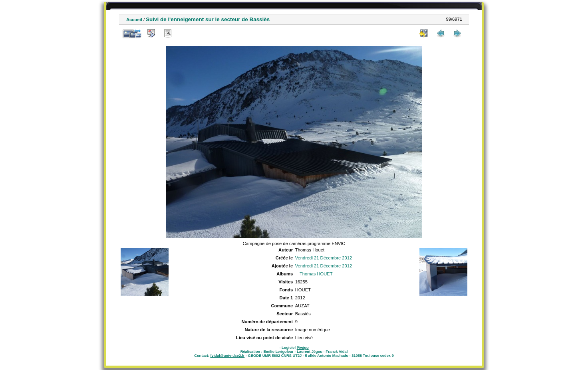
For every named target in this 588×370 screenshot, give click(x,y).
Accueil (134, 20)
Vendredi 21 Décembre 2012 (324, 258)
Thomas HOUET (316, 274)
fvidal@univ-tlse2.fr (227, 356)
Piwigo (303, 348)
